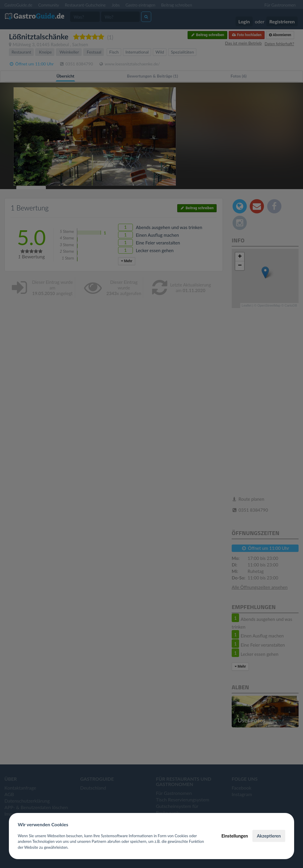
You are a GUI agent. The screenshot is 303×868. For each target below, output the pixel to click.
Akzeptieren (269, 836)
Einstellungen (235, 836)
